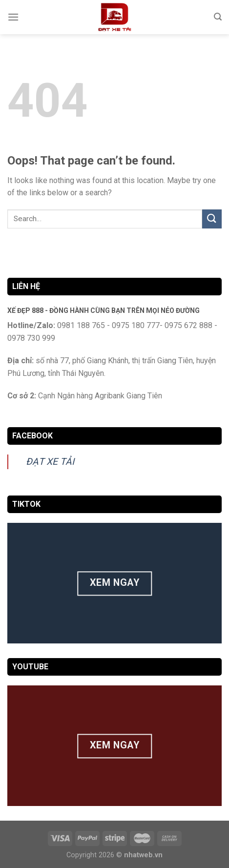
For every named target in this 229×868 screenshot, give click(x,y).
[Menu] (13, 17)
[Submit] (212, 219)
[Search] (218, 17)
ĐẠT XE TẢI (50, 462)
